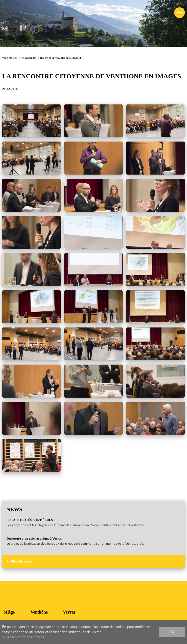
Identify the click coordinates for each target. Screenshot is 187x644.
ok (172, 632)
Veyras (69, 612)
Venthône (39, 612)
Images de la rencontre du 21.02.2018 (60, 58)
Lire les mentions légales (25, 637)
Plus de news (21, 561)
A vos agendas (29, 58)
